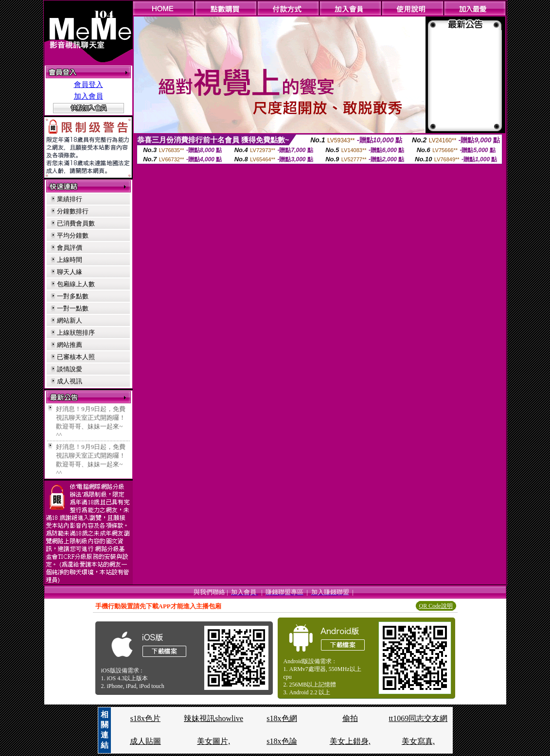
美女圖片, (213, 741)
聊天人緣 (70, 272)
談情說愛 (70, 369)
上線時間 (70, 260)
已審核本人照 (76, 357)
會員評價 (70, 248)
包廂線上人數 (76, 284)
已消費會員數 (76, 223)
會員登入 (89, 85)
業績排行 (70, 199)
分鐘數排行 (73, 211)
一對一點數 (73, 308)
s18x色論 (282, 741)
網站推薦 (70, 345)
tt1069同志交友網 (418, 718)
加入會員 (89, 96)
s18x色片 (145, 718)
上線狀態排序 (76, 333)
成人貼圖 (145, 741)
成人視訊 (70, 381)
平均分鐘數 (73, 235)
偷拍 (350, 718)
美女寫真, (418, 741)
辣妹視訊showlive (213, 718)
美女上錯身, (350, 741)
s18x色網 (282, 718)
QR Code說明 (436, 606)
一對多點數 (73, 296)
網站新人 (70, 320)
